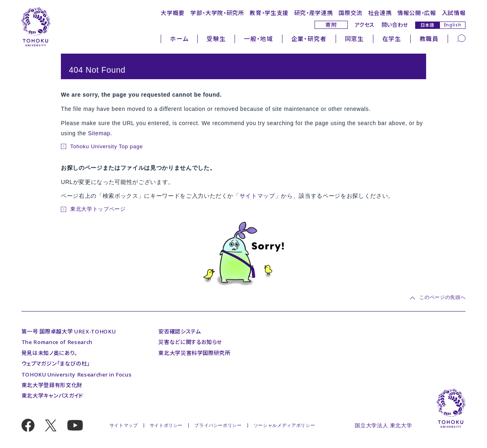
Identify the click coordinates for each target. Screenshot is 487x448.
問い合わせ (395, 25)
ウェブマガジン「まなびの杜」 (56, 364)
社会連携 (380, 13)
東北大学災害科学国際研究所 (194, 353)
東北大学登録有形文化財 (52, 385)
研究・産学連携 (314, 13)
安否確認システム (179, 331)
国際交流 (350, 13)
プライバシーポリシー (218, 425)
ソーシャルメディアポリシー (284, 425)
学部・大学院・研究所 (217, 13)
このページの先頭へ (442, 298)
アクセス (364, 25)
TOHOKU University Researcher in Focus (76, 374)
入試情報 (454, 13)
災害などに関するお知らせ (190, 342)
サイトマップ (257, 196)
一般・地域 (258, 39)
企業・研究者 (309, 39)
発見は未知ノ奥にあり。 (50, 353)
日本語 (428, 25)
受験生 (216, 39)
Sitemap (99, 133)
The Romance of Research (57, 342)
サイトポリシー (166, 425)
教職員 (429, 39)
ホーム (179, 39)
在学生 (392, 39)
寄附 (331, 25)
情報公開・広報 (417, 13)
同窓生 (354, 39)
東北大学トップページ (98, 209)
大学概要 (173, 13)
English (453, 25)
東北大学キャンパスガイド (52, 396)
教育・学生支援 (269, 13)
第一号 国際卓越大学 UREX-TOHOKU (69, 331)
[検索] (461, 38)
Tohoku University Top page (107, 146)
